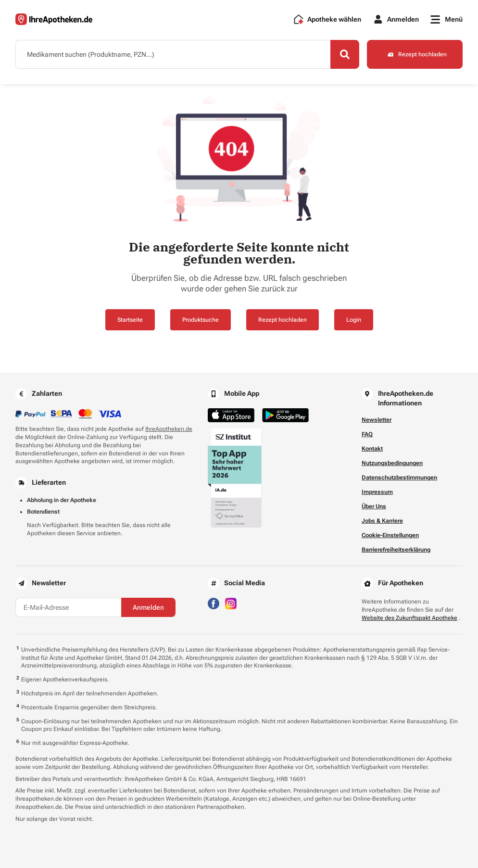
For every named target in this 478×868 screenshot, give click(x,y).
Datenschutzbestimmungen (399, 478)
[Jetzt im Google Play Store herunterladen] (285, 415)
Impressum (377, 492)
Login (354, 320)
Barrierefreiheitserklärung (396, 550)
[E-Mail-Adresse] (68, 607)
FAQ (367, 434)
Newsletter (377, 420)
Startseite (130, 320)
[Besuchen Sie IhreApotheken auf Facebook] (214, 603)
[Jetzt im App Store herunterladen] (231, 415)
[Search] (345, 54)
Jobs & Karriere (382, 521)
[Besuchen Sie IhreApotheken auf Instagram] (231, 603)
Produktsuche (201, 320)
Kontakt (372, 449)
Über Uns (374, 506)
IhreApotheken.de (169, 429)
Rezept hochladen (283, 320)
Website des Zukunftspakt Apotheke (409, 618)
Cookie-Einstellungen (390, 535)
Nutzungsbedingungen (392, 463)
